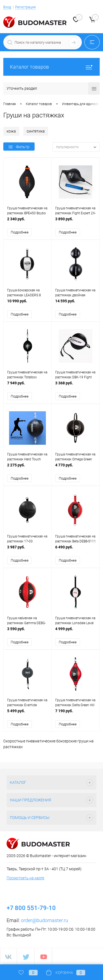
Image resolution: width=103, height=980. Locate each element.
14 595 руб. (76, 304)
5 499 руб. (27, 714)
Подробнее (20, 232)
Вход (7, 7)
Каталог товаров (51, 67)
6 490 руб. (76, 550)
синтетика (36, 131)
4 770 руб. (76, 468)
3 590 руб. (27, 632)
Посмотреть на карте (25, 878)
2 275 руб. (27, 468)
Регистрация (25, 7)
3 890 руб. (76, 222)
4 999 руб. (76, 632)
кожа (11, 131)
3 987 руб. (27, 550)
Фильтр (19, 147)
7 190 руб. (76, 714)
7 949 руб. (27, 386)
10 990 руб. (27, 304)
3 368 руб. (76, 386)
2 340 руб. (27, 222)
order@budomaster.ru (44, 921)
